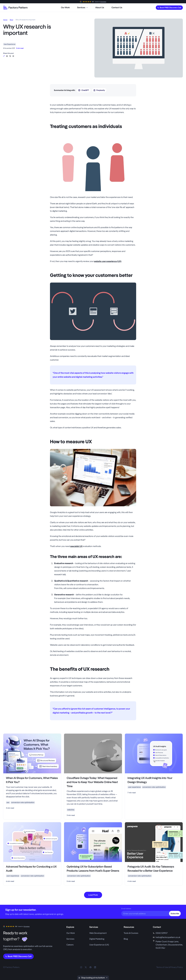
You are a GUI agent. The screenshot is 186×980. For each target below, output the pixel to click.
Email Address (126, 909)
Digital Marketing (97, 939)
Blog (11, 20)
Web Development (98, 933)
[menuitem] (65, 8)
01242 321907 (162, 933)
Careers (70, 945)
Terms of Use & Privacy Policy (170, 967)
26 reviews (103, 2)
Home (5, 20)
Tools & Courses (131, 933)
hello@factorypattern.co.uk (168, 937)
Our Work (71, 933)
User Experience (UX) (99, 945)
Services (70, 939)
